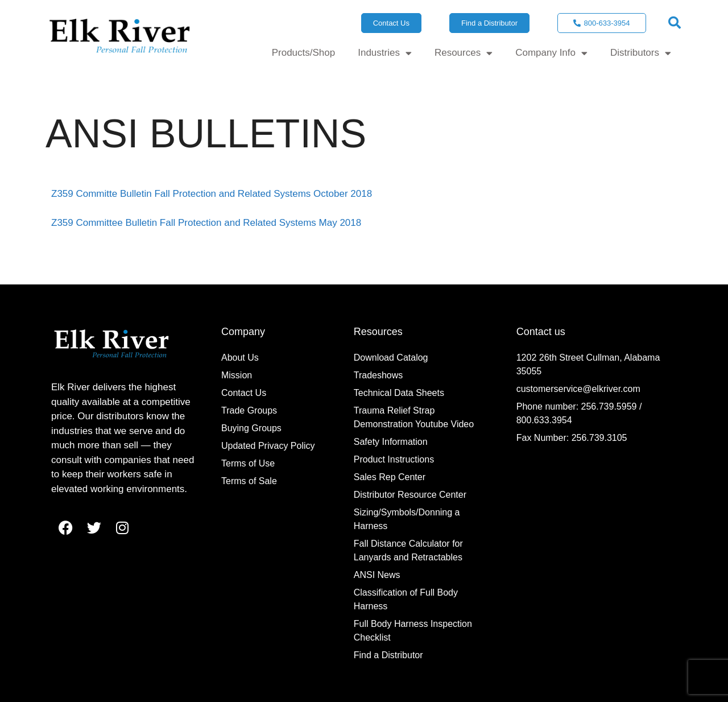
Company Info (551, 53)
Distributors (641, 53)
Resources (464, 53)
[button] (675, 23)
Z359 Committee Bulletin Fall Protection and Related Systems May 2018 (206, 223)
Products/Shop (304, 53)
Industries (385, 53)
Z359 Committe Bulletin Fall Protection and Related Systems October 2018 (212, 194)
